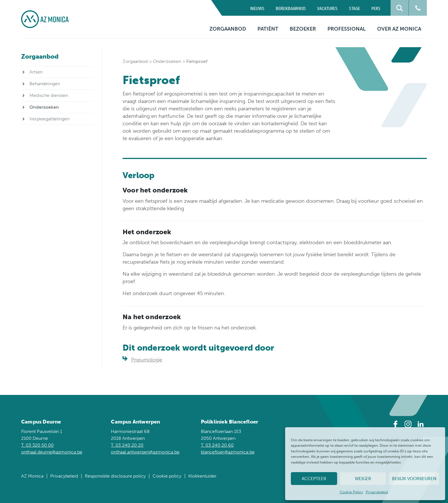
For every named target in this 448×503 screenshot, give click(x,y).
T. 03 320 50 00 (37, 445)
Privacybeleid (377, 492)
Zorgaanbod (228, 29)
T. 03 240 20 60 (217, 445)
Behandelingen (45, 84)
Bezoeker (303, 29)
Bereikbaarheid (291, 8)
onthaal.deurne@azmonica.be (52, 452)
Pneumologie (147, 360)
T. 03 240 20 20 (127, 445)
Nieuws (257, 8)
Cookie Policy (351, 492)
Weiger (363, 479)
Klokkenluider (202, 476)
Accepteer (314, 479)
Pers (376, 8)
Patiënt (268, 29)
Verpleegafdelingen (49, 119)
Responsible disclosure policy (115, 476)
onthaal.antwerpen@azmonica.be (145, 452)
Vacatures (327, 8)
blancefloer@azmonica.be (228, 452)
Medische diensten (49, 95)
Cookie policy (167, 476)
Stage (354, 8)
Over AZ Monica (399, 29)
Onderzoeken (167, 61)
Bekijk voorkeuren (414, 479)
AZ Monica (32, 476)
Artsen (36, 72)
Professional (347, 29)
